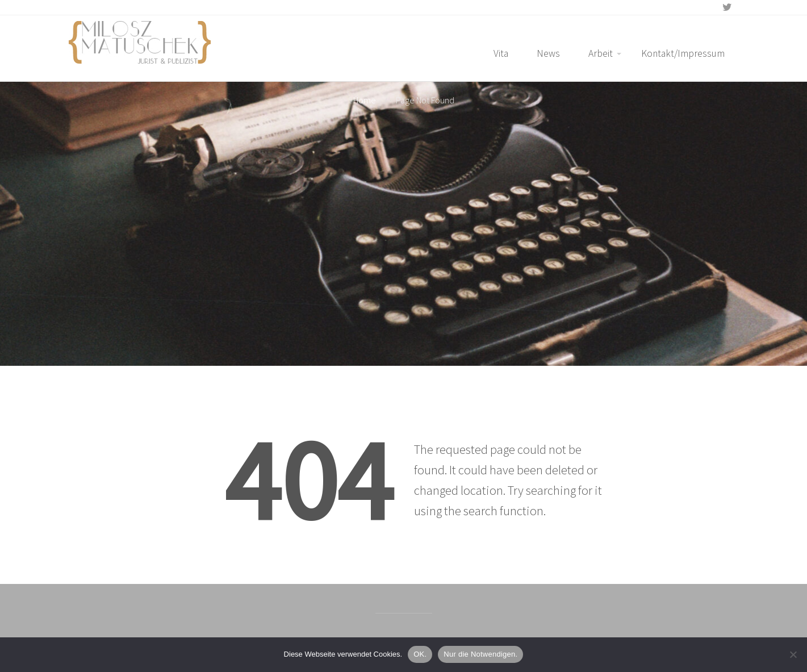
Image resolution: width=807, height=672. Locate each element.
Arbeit (601, 53)
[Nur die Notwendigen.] (793, 654)
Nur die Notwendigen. (480, 654)
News (548, 53)
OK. (420, 654)
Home (365, 100)
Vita (501, 53)
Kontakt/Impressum (683, 53)
